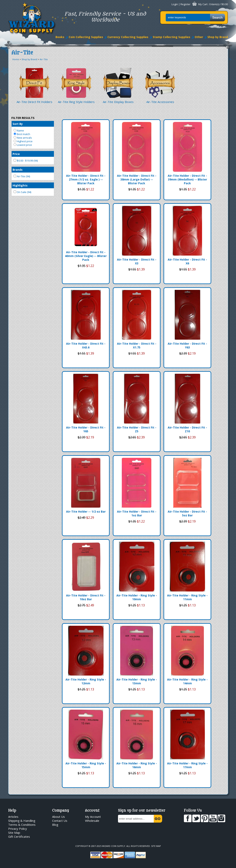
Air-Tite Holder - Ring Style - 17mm (187, 765)
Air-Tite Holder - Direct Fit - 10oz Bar (86, 597)
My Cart (203, 4)
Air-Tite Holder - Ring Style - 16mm (137, 765)
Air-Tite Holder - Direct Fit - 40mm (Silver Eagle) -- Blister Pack (86, 256)
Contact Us (60, 821)
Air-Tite (44, 59)
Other (199, 37)
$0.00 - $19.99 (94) (26, 161)
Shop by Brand (218, 37)
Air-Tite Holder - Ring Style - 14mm (187, 681)
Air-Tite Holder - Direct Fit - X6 (187, 261)
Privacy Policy (18, 829)
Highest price (23, 141)
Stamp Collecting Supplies (172, 37)
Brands (18, 170)
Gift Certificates (19, 837)
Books (60, 37)
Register (185, 4)
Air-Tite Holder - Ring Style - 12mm (86, 681)
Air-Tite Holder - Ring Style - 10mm (137, 597)
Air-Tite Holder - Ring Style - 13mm (137, 681)
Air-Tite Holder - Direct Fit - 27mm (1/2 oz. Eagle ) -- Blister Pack (86, 179)
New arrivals (23, 138)
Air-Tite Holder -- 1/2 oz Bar (86, 511)
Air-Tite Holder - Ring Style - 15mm (86, 765)
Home (16, 59)
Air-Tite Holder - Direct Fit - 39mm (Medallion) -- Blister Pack (187, 179)
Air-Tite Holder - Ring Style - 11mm (187, 597)
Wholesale (92, 821)
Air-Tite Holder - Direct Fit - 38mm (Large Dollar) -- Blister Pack (137, 179)
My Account (93, 817)
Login (175, 4)
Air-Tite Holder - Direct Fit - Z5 (137, 429)
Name (19, 130)
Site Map (14, 833)
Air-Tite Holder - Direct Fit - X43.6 (86, 345)
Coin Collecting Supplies (86, 37)
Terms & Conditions (22, 825)
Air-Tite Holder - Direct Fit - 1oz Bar (137, 513)
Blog (55, 825)
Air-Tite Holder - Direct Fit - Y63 (187, 345)
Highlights (20, 185)
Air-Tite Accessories (160, 102)
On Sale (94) (22, 192)
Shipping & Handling (22, 821)
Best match (22, 134)
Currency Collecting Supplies (128, 37)
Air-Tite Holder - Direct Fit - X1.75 (137, 345)
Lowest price (23, 145)
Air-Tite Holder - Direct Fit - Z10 (187, 429)
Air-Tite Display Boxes (118, 102)
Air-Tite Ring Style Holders (76, 102)
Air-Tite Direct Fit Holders (34, 102)
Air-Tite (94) (22, 176)
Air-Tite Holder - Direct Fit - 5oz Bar (187, 513)
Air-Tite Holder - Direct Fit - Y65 (86, 429)
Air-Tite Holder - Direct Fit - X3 (137, 261)
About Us (59, 817)
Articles (13, 817)
